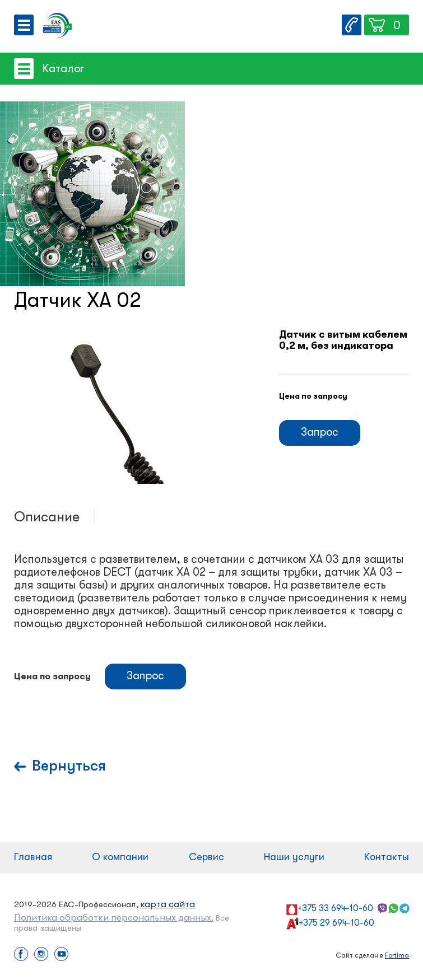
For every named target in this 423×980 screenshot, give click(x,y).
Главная (33, 857)
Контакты (387, 857)
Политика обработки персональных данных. (114, 918)
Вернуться (69, 766)
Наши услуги (294, 857)
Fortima (397, 955)
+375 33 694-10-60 (335, 908)
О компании (120, 857)
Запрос (320, 432)
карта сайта (168, 904)
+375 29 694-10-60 (336, 923)
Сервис (206, 857)
